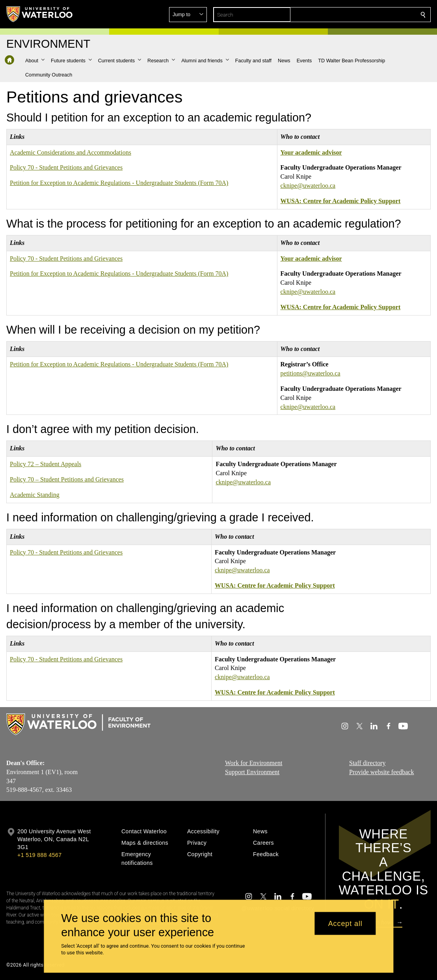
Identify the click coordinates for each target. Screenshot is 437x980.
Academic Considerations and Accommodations (71, 152)
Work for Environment (254, 763)
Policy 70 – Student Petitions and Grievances (67, 479)
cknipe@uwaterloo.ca (308, 186)
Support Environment (252, 772)
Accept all (345, 923)
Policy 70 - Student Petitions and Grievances (66, 167)
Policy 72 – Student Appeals (46, 464)
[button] (366, 15)
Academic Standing (35, 495)
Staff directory (367, 763)
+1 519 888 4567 (39, 855)
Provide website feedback (381, 772)
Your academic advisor (311, 152)
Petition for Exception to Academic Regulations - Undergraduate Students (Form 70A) (119, 183)
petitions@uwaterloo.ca (311, 373)
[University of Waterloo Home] (40, 14)
